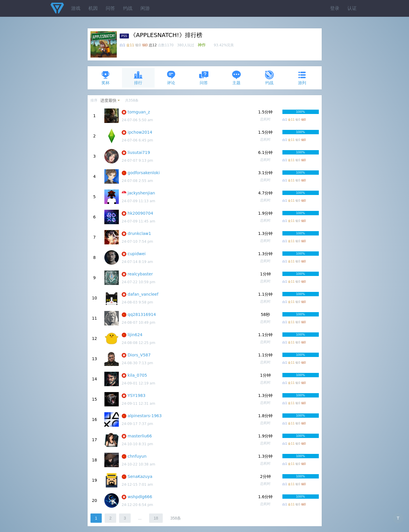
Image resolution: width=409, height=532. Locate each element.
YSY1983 (137, 395)
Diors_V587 (139, 355)
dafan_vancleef (143, 294)
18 (156, 518)
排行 (138, 78)
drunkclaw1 (139, 233)
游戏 (76, 8)
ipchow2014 (140, 132)
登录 (335, 8)
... (140, 518)
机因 (93, 8)
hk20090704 (140, 213)
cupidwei (137, 254)
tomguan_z (139, 112)
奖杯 (106, 78)
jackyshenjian (141, 193)
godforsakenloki (144, 173)
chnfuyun (137, 456)
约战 (128, 8)
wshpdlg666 (140, 497)
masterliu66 (140, 436)
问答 (110, 8)
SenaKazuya (140, 476)
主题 (236, 78)
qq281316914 (142, 314)
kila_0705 (137, 375)
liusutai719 (139, 152)
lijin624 (135, 335)
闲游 (145, 8)
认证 (352, 8)
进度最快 (108, 100)
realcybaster (140, 274)
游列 (302, 78)
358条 (176, 518)
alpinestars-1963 (145, 416)
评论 (171, 78)
